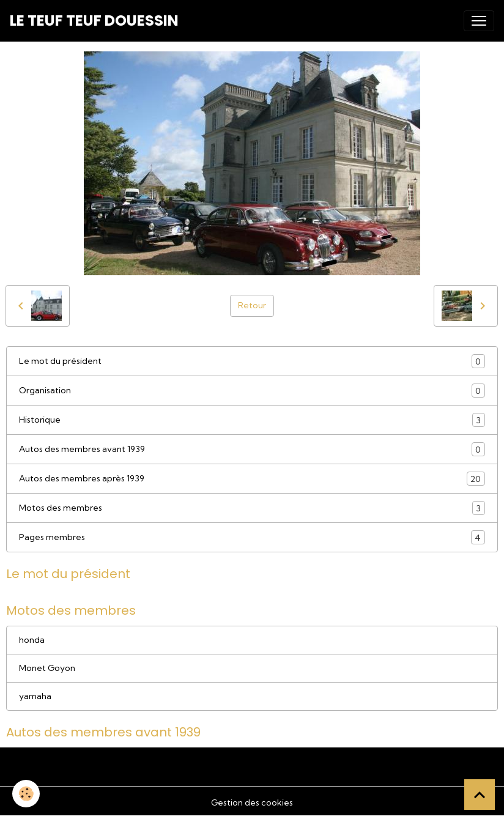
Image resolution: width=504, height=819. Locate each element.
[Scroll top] (480, 795)
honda (32, 640)
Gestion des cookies (252, 802)
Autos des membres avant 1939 (252, 449)
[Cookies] (26, 794)
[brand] (94, 21)
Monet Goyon (47, 668)
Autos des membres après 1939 (252, 479)
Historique (252, 420)
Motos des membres (252, 508)
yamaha (35, 696)
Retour (252, 305)
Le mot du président (252, 361)
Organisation (252, 391)
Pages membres (252, 537)
